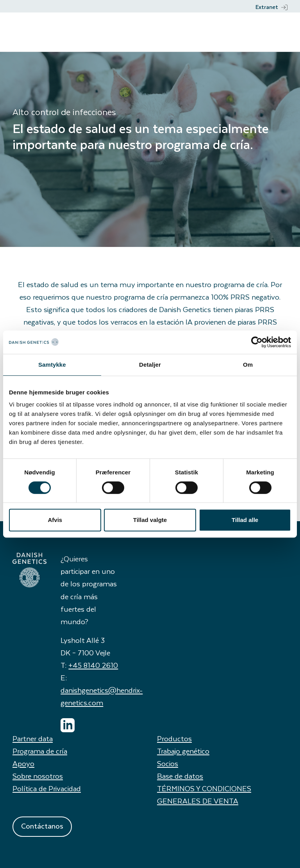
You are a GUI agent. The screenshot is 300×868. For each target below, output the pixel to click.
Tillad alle (245, 520)
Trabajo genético (183, 751)
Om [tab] (248, 365)
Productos (174, 738)
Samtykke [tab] (52, 365)
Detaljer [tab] (150, 365)
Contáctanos (42, 826)
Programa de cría (40, 751)
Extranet (271, 7)
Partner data (33, 738)
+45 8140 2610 (93, 665)
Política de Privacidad (47, 788)
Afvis (55, 520)
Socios (168, 763)
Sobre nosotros (38, 776)
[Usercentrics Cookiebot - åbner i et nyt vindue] (257, 342)
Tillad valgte (150, 520)
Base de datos (180, 776)
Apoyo (23, 763)
